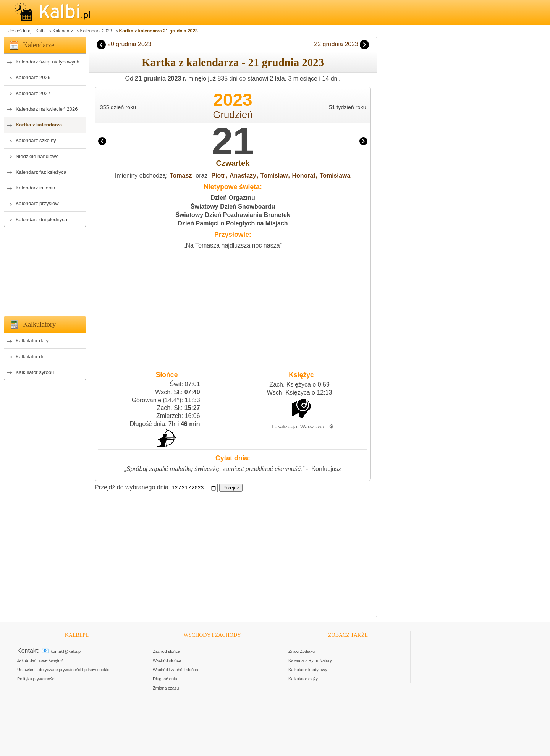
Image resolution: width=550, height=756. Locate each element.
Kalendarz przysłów (37, 203)
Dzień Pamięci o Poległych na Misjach (233, 223)
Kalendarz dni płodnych (41, 219)
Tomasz (181, 176)
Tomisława (335, 176)
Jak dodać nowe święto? (40, 661)
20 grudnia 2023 (129, 44)
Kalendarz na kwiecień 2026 (47, 109)
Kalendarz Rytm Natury (310, 661)
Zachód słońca (167, 652)
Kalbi (40, 31)
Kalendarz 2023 (96, 31)
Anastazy (243, 176)
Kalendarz (63, 31)
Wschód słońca (167, 661)
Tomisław (274, 176)
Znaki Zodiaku (302, 652)
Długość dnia (165, 679)
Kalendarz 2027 (33, 93)
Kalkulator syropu (35, 372)
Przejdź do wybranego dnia (132, 488)
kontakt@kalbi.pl (66, 652)
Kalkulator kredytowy (308, 670)
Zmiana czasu (166, 688)
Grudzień (233, 115)
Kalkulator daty (32, 341)
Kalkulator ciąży (303, 679)
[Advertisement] (45, 269)
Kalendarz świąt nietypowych (48, 62)
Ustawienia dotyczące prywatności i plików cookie (63, 670)
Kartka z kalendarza (39, 125)
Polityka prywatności (36, 679)
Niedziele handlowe (37, 156)
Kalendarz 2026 (33, 77)
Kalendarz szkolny (36, 140)
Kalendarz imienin (35, 188)
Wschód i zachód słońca (176, 670)
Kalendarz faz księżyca (41, 172)
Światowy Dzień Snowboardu (233, 206)
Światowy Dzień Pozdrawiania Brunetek (233, 215)
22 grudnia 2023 (336, 44)
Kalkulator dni (31, 357)
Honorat (303, 176)
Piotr (218, 176)
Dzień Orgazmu (233, 198)
